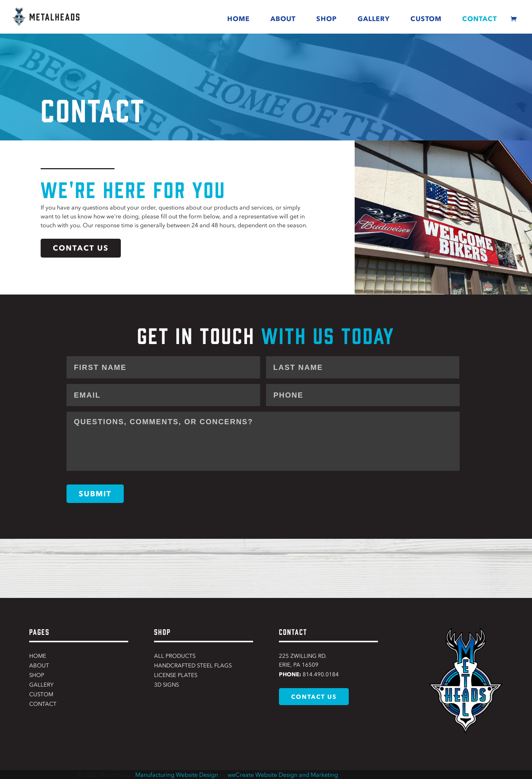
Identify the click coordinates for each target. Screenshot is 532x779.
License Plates (176, 675)
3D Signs (166, 685)
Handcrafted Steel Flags (193, 666)
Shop (327, 19)
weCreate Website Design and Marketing (283, 775)
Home (238, 19)
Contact (480, 19)
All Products (175, 656)
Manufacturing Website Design (177, 775)
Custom (426, 19)
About (283, 19)
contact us (81, 248)
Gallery (374, 19)
